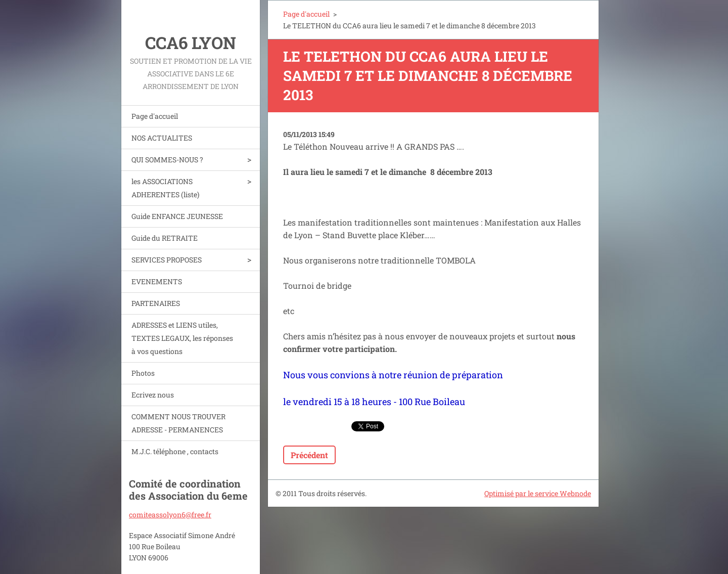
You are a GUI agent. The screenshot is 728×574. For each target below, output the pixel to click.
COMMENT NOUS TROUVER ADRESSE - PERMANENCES (178, 423)
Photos (143, 373)
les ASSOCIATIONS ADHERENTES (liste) (165, 188)
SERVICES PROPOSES (167, 260)
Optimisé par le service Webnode (538, 493)
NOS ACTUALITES (162, 138)
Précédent (309, 455)
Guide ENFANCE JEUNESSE (177, 216)
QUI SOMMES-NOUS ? (167, 160)
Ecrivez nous (153, 395)
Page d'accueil (155, 116)
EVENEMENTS (157, 281)
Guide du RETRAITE (165, 238)
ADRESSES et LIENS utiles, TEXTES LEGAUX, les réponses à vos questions (182, 338)
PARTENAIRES (156, 303)
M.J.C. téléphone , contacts (175, 451)
